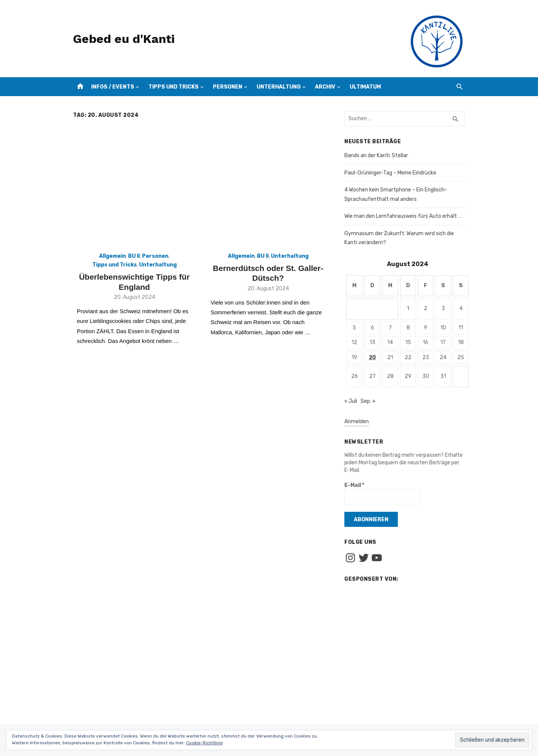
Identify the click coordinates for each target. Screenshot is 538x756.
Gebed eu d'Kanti (124, 39)
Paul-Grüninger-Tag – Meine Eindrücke (390, 173)
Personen (228, 87)
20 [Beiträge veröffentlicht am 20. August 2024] (372, 357)
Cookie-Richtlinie (204, 743)
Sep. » (368, 401)
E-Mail (354, 485)
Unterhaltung (279, 87)
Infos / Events (113, 87)
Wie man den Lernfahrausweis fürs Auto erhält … (403, 216)
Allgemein (112, 256)
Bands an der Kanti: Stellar (376, 155)
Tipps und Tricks (173, 87)
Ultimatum (365, 87)
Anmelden (357, 422)
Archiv (325, 87)
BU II (134, 256)
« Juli (351, 401)
